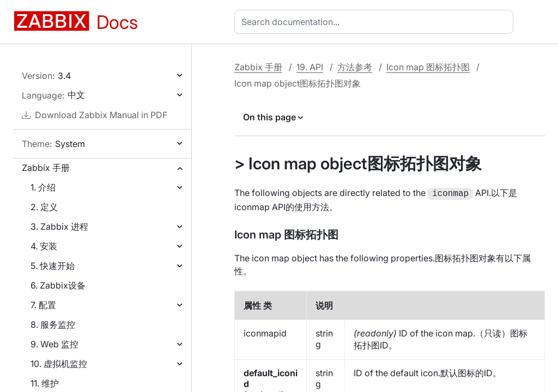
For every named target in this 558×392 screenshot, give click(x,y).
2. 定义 (44, 207)
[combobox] (376, 22)
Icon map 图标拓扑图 (428, 67)
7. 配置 (43, 305)
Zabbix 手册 (46, 168)
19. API (310, 67)
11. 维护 (45, 383)
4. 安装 (44, 246)
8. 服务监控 (53, 324)
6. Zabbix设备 (58, 285)
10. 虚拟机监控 (59, 364)
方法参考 (355, 67)
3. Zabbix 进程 (59, 226)
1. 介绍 (43, 187)
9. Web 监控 (54, 344)
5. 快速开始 (53, 266)
